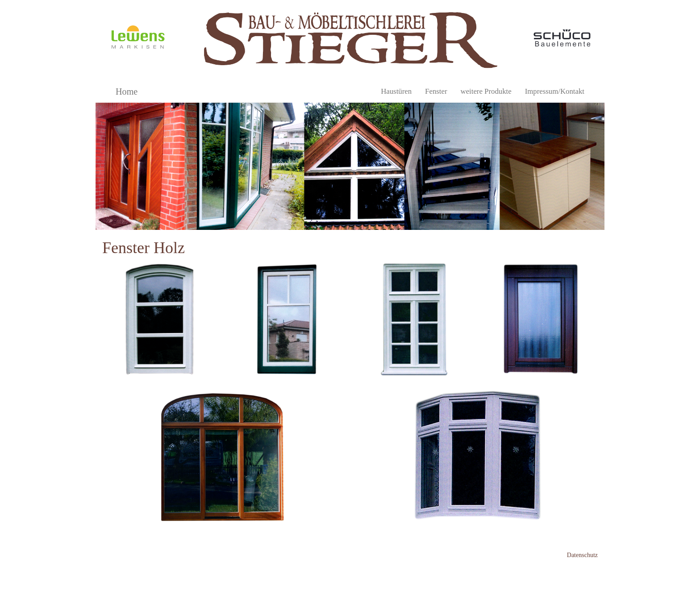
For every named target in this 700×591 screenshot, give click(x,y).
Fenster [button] (436, 91)
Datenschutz (582, 555)
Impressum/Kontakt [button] (555, 91)
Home (127, 92)
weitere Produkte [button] (486, 91)
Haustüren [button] (396, 91)
